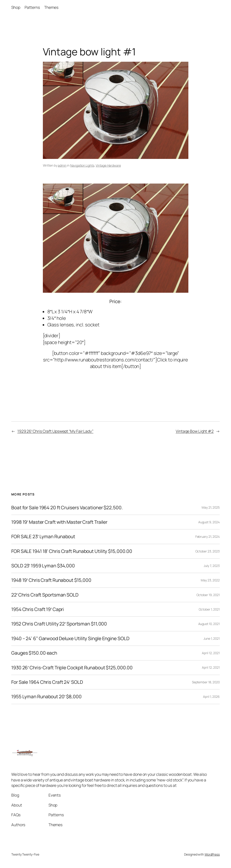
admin (62, 165)
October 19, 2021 (208, 595)
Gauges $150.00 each (34, 653)
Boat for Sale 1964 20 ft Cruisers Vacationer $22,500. (67, 508)
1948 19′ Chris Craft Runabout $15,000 (51, 580)
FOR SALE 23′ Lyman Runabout (43, 537)
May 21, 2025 (211, 507)
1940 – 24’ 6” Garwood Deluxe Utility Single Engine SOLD (70, 638)
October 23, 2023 (208, 551)
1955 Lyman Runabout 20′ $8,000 (46, 697)
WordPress (212, 854)
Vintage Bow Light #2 (195, 431)
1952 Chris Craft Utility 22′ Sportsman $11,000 (59, 624)
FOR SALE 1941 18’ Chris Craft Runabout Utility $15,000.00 (72, 551)
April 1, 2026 (211, 697)
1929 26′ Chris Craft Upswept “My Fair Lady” (55, 431)
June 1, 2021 (212, 638)
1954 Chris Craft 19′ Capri (38, 609)
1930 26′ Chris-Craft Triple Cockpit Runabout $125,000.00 (72, 668)
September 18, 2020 (206, 682)
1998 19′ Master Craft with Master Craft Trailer (59, 522)
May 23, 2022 (210, 580)
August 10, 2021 (209, 624)
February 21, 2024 (208, 537)
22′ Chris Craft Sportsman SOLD (45, 595)
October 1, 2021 (209, 609)
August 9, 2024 (209, 522)
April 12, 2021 (211, 653)
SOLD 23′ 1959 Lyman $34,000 (43, 566)
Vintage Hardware (108, 165)
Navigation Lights (82, 165)
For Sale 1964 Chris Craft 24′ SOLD (47, 682)
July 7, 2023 (212, 566)
